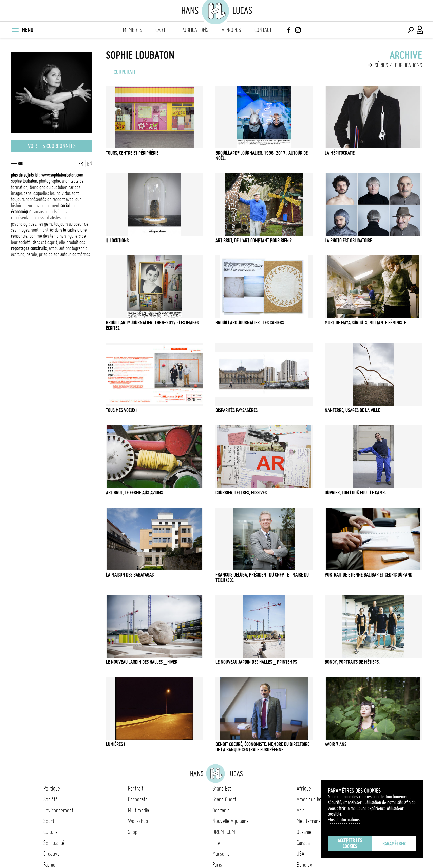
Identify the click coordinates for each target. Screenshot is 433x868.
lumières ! (115, 744)
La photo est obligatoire (348, 241)
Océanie (304, 832)
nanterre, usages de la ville (352, 410)
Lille (216, 843)
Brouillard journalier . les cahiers (250, 323)
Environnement (58, 810)
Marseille (221, 854)
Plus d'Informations (344, 820)
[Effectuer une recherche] (411, 30)
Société (51, 799)
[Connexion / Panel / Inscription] (420, 30)
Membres (133, 30)
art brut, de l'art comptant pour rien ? (254, 241)
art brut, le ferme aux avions (134, 493)
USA (300, 854)
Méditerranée (310, 821)
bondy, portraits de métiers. (352, 662)
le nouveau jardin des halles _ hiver (142, 662)
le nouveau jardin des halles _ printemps (256, 662)
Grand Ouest (224, 799)
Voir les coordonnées (52, 146)
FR (81, 164)
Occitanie (221, 810)
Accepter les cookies (350, 843)
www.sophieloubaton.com (47, 175)
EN (90, 164)
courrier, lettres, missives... (243, 493)
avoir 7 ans (336, 744)
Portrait (136, 789)
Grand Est (222, 789)
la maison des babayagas (130, 575)
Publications (195, 30)
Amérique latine (312, 799)
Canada (303, 843)
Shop (133, 832)
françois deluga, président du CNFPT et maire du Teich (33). (262, 578)
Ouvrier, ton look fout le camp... (356, 493)
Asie (301, 810)
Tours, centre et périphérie (132, 153)
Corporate (125, 72)
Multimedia (138, 810)
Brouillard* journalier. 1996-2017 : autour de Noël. (262, 156)
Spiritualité (54, 843)
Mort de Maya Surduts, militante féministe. (366, 323)
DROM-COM (224, 832)
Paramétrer (394, 844)
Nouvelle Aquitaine (231, 821)
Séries (381, 65)
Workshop (138, 821)
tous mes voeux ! (122, 410)
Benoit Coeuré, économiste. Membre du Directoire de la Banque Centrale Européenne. (262, 747)
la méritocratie (340, 153)
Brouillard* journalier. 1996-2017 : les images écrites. (152, 325)
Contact (263, 30)
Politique (52, 789)
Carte (162, 30)
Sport (49, 821)
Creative (52, 854)
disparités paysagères (237, 410)
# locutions (117, 241)
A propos (231, 30)
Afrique (304, 789)
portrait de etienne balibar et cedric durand (369, 575)
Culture (51, 832)
